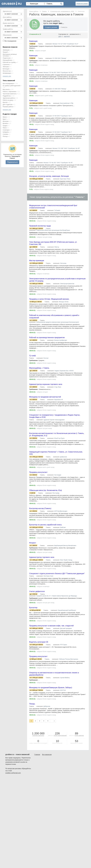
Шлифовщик (7, 73)
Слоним (5, 134)
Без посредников (8, 83)
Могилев (6, 121)
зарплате (67, 36)
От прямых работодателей (11, 86)
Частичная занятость (10, 94)
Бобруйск (6, 132)
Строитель (6, 65)
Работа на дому (8, 100)
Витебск (5, 123)
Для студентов (7, 104)
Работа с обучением (9, 92)
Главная (37, 779)
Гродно (5, 126)
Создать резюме (51, 27)
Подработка (7, 96)
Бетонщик (6, 69)
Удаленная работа (9, 98)
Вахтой (5, 102)
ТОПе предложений (60, 760)
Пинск (5, 128)
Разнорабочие (7, 60)
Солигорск (6, 130)
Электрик (6, 67)
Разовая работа (8, 107)
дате (60, 36)
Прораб (5, 52)
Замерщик (6, 50)
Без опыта (6, 89)
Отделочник (7, 58)
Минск (5, 117)
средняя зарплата (38, 760)
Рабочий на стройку (9, 62)
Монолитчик (7, 71)
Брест (5, 119)
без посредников (10, 41)
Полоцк (5, 136)
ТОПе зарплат (79, 760)
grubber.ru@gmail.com (13, 797)
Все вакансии (47, 779)
